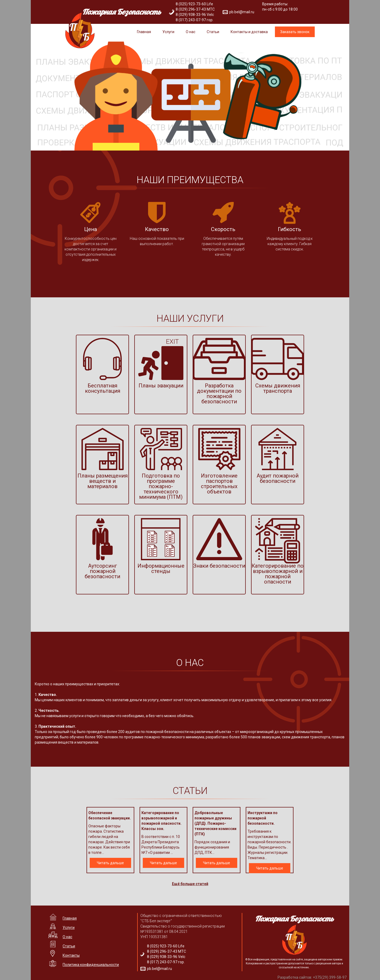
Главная (144, 32)
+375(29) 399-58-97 (330, 977)
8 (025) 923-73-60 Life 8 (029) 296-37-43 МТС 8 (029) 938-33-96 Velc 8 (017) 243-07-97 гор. (195, 12)
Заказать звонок (295, 32)
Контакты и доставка (249, 32)
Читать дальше (110, 863)
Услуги (168, 32)
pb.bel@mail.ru (242, 12)
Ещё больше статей (190, 884)
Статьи (213, 32)
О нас (191, 32)
